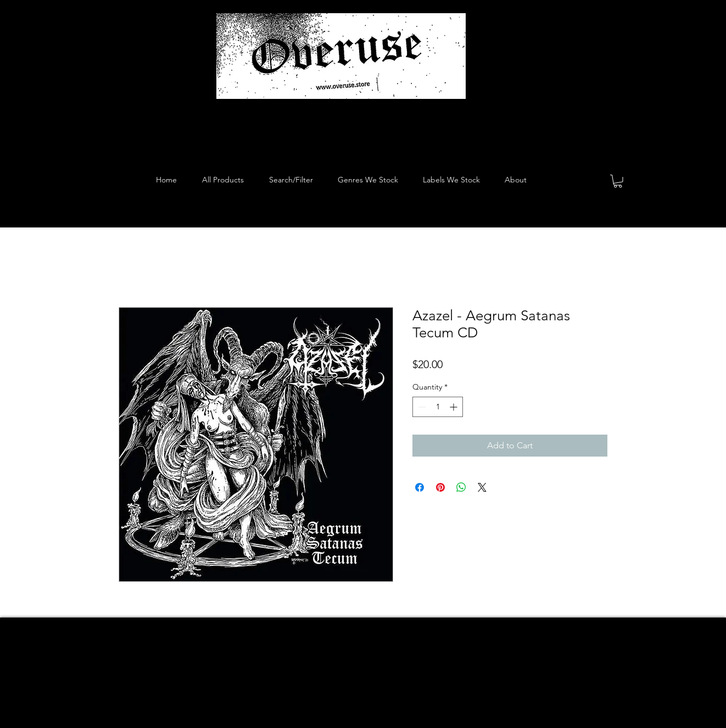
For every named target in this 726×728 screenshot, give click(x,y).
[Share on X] (482, 487)
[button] (618, 181)
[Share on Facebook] (420, 487)
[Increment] (454, 407)
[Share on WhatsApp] (461, 487)
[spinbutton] (438, 407)
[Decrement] (421, 407)
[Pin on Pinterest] (440, 487)
